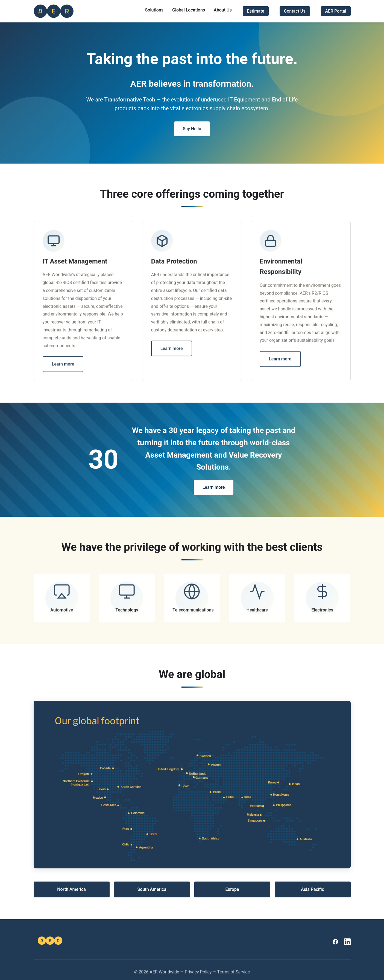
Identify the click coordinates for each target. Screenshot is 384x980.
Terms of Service (234, 972)
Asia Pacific (313, 889)
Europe (232, 889)
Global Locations (189, 10)
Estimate (256, 11)
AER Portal (336, 11)
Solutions (154, 10)
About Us (223, 10)
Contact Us (295, 11)
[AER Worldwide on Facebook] (335, 942)
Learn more (63, 366)
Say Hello (192, 129)
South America (152, 889)
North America (71, 889)
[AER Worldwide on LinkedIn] (347, 942)
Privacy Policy (198, 972)
